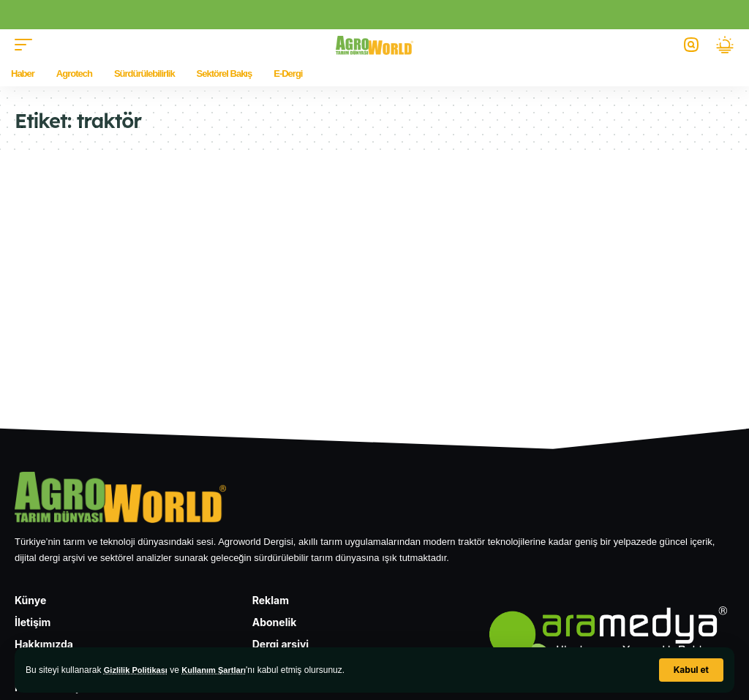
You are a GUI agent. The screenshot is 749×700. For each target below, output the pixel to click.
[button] (691, 670)
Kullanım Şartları (222, 670)
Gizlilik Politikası (139, 670)
